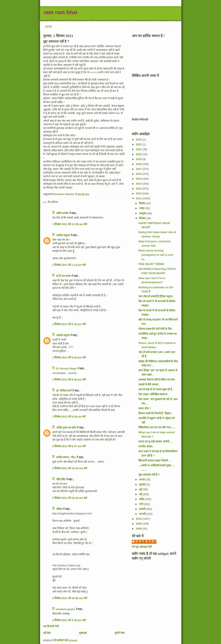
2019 (139, 159)
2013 (139, 189)
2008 (139, 529)
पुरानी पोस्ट (120, 633)
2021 (139, 149)
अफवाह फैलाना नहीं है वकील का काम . (157, 380)
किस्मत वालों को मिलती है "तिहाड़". (155, 413)
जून (141, 489)
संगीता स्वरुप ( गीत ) (66, 457)
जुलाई (142, 484)
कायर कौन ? (145, 408)
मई (141, 494)
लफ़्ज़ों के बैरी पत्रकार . (149, 384)
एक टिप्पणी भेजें (51, 626)
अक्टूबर (143, 213)
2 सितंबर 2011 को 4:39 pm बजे (69, 620)
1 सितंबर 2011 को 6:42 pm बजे (69, 324)
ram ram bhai (61, 12)
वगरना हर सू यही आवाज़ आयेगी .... (156, 441)
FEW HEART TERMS (151, 264)
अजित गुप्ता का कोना (66, 428)
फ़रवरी (142, 509)
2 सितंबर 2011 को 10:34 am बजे (70, 498)
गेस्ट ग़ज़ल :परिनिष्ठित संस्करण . (154, 394)
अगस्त (142, 480)
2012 (139, 194)
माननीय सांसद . (146, 446)
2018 (139, 164)
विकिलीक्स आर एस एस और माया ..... (157, 427)
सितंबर (143, 218)
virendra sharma (146, 541)
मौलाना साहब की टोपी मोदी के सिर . (156, 329)
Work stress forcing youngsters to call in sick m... (156, 255)
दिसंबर (143, 203)
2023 (139, 140)
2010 (139, 519)
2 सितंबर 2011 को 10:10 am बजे (70, 468)
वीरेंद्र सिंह (61, 479)
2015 (139, 179)
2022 (139, 144)
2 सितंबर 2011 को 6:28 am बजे (69, 417)
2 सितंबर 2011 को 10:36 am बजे (70, 598)
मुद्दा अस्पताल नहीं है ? (149, 475)
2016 (139, 174)
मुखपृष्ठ (48, 26)
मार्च (141, 504)
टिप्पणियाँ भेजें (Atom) (66, 640)
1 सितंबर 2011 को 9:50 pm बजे (69, 357)
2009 (139, 524)
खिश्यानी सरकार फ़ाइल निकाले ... (155, 461)
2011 (139, 198)
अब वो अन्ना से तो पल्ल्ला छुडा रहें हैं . (156, 389)
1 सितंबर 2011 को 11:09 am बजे (70, 224)
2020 (139, 154)
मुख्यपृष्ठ (83, 633)
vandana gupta (65, 609)
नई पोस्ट (47, 633)
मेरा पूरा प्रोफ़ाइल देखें (142, 547)
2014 (139, 184)
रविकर (59, 509)
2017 (139, 169)
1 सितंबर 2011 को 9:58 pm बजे (69, 380)
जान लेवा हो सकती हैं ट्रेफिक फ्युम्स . (156, 296)
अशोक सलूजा (63, 235)
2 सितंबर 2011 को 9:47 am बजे (69, 446)
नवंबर (142, 208)
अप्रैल (142, 499)
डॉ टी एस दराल (63, 276)
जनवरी (143, 514)
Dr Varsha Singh (66, 369)
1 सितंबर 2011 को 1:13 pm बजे (69, 265)
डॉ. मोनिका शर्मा (64, 391)
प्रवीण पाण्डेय (62, 213)
